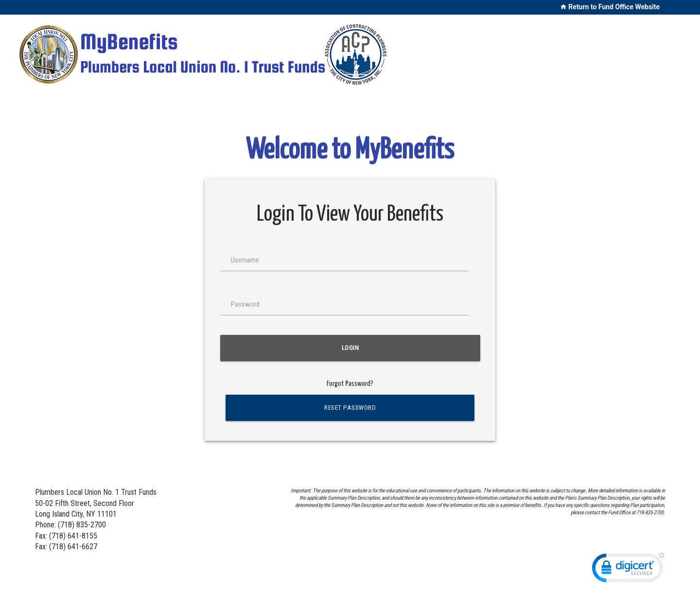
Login (350, 348)
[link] (628, 570)
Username (245, 260)
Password (245, 304)
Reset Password (350, 408)
